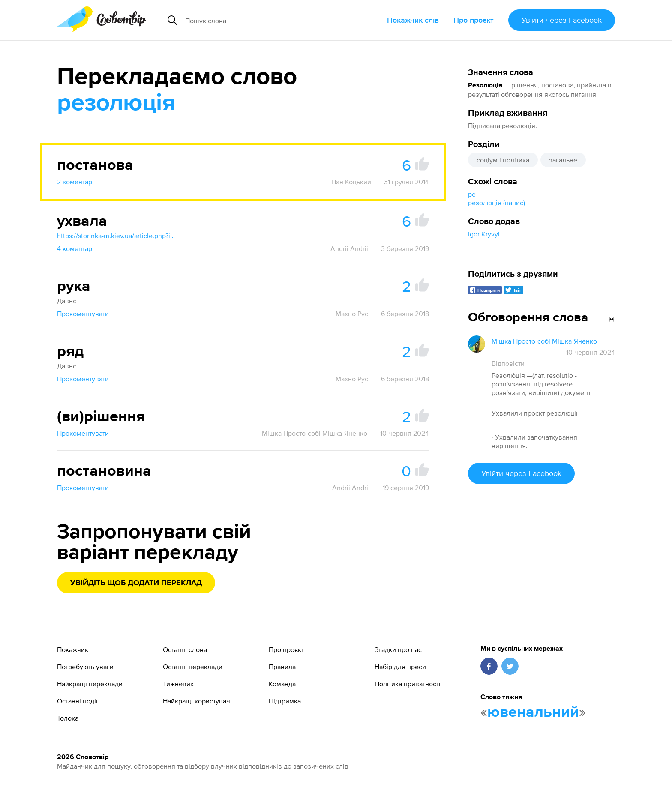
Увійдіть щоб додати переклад (136, 583)
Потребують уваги (85, 667)
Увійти (562, 20)
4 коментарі (75, 248)
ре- (473, 194)
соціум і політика (503, 160)
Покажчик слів (413, 20)
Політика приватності (408, 684)
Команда (282, 684)
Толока (68, 718)
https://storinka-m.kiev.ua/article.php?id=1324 (117, 236)
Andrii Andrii (349, 248)
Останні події (77, 701)
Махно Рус (352, 314)
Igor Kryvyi (484, 234)
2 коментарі (75, 182)
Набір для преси (400, 667)
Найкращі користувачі (197, 701)
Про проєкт (474, 20)
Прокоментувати (83, 314)
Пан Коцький (351, 182)
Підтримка (285, 701)
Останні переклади (193, 667)
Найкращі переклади (90, 684)
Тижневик (178, 684)
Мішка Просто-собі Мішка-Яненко (315, 433)
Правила (282, 667)
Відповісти (508, 363)
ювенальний (533, 712)
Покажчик (73, 649)
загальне (563, 160)
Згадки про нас (398, 649)
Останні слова (185, 649)
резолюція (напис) (496, 203)
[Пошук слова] (262, 20)
